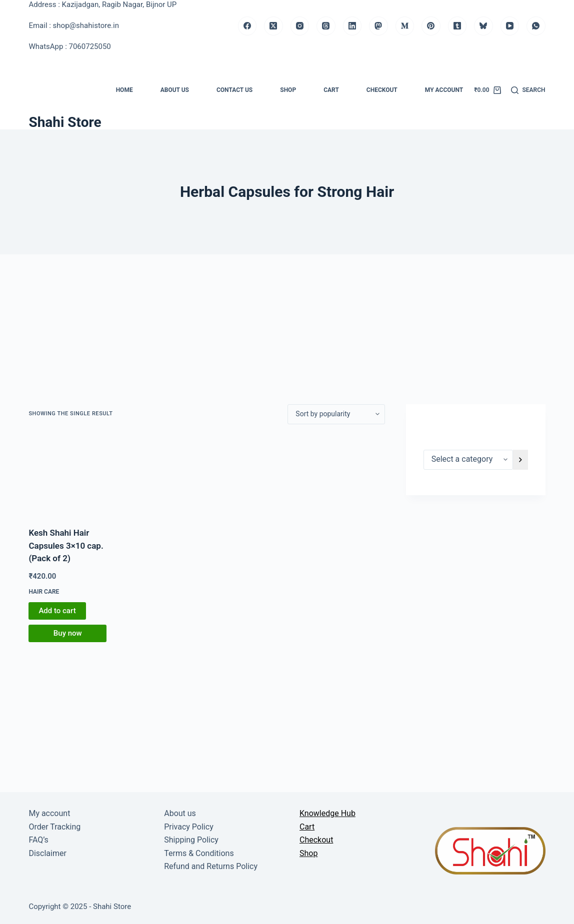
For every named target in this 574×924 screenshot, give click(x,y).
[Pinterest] (431, 26)
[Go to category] (520, 460)
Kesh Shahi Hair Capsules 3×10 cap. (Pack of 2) (66, 545)
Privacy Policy (189, 827)
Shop (288, 90)
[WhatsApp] (536, 26)
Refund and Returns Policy (211, 866)
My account (444, 90)
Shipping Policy (191, 840)
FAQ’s (38, 840)
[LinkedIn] (352, 26)
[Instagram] (300, 26)
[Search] (528, 90)
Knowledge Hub (327, 813)
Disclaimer (47, 853)
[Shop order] (336, 414)
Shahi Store (65, 122)
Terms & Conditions (199, 853)
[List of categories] (468, 460)
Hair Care (44, 592)
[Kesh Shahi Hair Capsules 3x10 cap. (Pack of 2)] (67, 476)
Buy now (68, 633)
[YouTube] (510, 26)
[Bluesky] (483, 26)
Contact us (234, 90)
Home (124, 90)
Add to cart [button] (57, 611)
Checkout (382, 90)
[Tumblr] (457, 26)
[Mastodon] (378, 26)
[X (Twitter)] (273, 26)
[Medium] (405, 26)
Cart (331, 90)
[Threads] (326, 26)
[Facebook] (247, 26)
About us (175, 90)
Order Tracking (54, 827)
